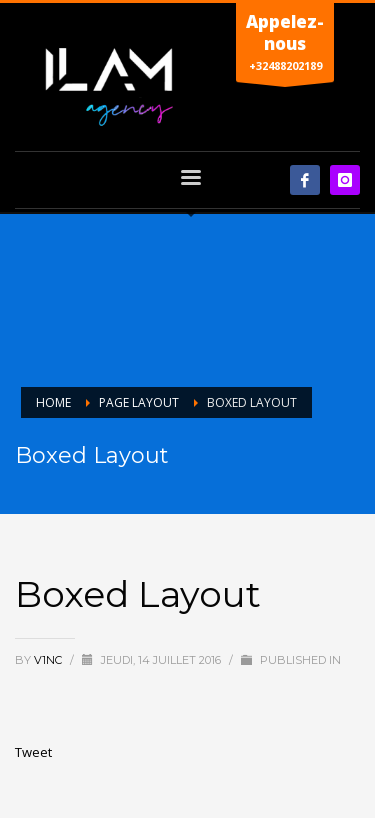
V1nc (49, 660)
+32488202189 (285, 46)
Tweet (33, 752)
